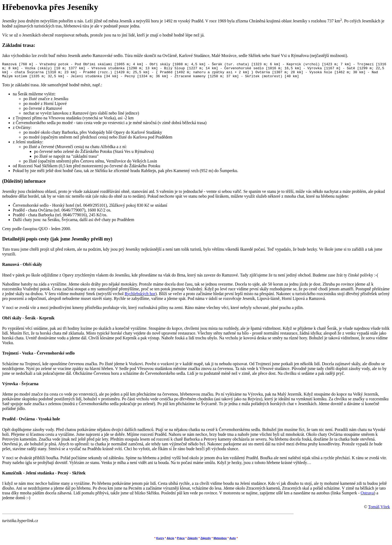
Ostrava (367, 496)
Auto (233, 541)
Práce (181, 541)
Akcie (170, 541)
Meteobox (220, 541)
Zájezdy (193, 541)
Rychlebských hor (140, 297)
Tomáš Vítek (379, 510)
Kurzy (160, 541)
